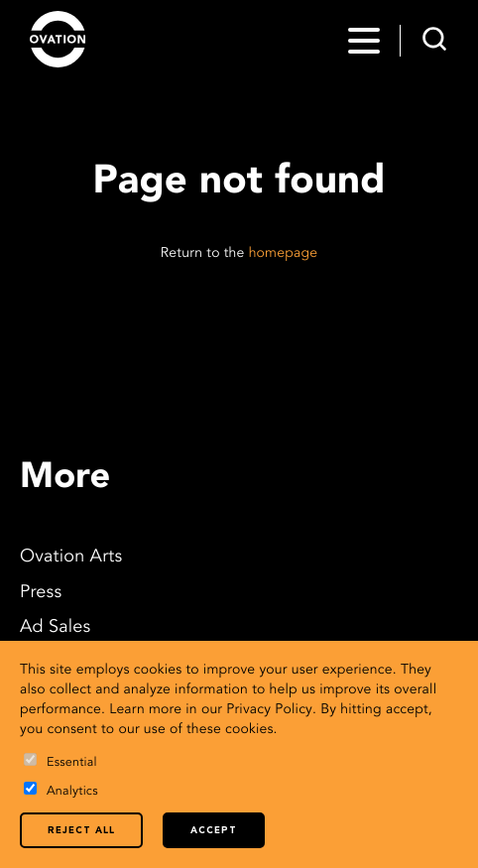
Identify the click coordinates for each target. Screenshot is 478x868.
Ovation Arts (71, 558)
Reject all (81, 831)
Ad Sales (55, 628)
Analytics (61, 790)
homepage (284, 254)
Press (41, 593)
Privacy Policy (269, 710)
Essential (60, 761)
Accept (214, 831)
